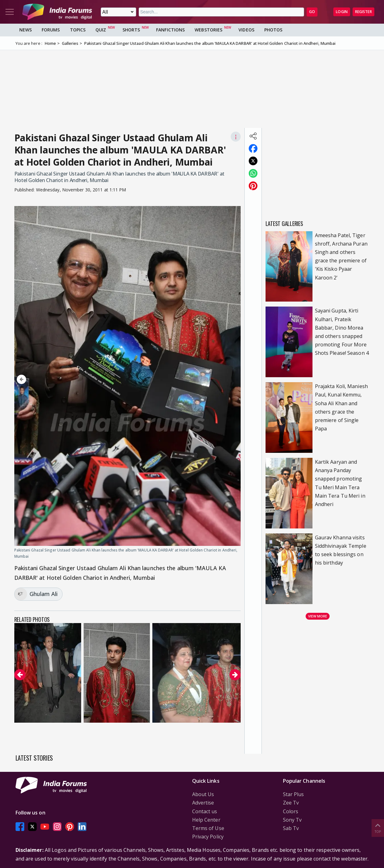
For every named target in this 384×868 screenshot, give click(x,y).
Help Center (206, 820)
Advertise (203, 803)
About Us (203, 794)
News (25, 30)
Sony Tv (292, 820)
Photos (273, 30)
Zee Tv (291, 803)
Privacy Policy (208, 837)
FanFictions (170, 30)
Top (378, 828)
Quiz (101, 30)
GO (312, 12)
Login (342, 12)
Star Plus (294, 794)
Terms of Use (208, 828)
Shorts (131, 30)
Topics (78, 30)
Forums (51, 30)
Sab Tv (291, 828)
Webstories (208, 30)
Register (363, 12)
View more (318, 616)
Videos (246, 30)
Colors (291, 811)
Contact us (205, 811)
